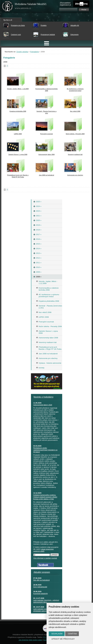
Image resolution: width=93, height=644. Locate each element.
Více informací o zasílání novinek (45, 558)
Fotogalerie (35, 52)
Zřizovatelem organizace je (65, 4)
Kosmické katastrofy (41, 594)
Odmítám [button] (72, 634)
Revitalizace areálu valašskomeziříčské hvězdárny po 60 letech (45, 450)
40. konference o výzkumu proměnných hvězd (75, 90)
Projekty (44, 25)
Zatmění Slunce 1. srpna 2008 (18, 155)
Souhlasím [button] (57, 634)
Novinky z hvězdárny (44, 397)
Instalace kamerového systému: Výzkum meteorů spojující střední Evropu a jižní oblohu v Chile (45, 497)
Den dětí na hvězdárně (42, 580)
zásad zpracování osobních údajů (44, 550)
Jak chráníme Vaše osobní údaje (30, 640)
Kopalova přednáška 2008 (18, 111)
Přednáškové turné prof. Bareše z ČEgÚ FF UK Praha (18, 176)
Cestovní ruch (16, 35)
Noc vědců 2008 (75, 111)
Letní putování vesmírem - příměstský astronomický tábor (44, 610)
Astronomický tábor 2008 (47, 155)
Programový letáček (48, 35)
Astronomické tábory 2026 (43, 405)
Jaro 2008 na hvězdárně (46, 175)
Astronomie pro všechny (75, 175)
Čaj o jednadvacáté (40, 587)
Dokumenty (74, 35)
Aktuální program (42, 572)
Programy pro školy (18, 25)
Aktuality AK (75, 25)
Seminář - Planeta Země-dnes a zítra (47, 112)
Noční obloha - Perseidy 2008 (75, 134)
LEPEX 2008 (18, 134)
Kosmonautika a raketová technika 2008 (46, 90)
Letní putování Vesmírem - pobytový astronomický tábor (46, 601)
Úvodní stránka (22, 52)
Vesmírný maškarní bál (75, 155)
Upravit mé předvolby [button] (63, 639)
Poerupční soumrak (46, 134)
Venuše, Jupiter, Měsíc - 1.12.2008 (18, 89)
